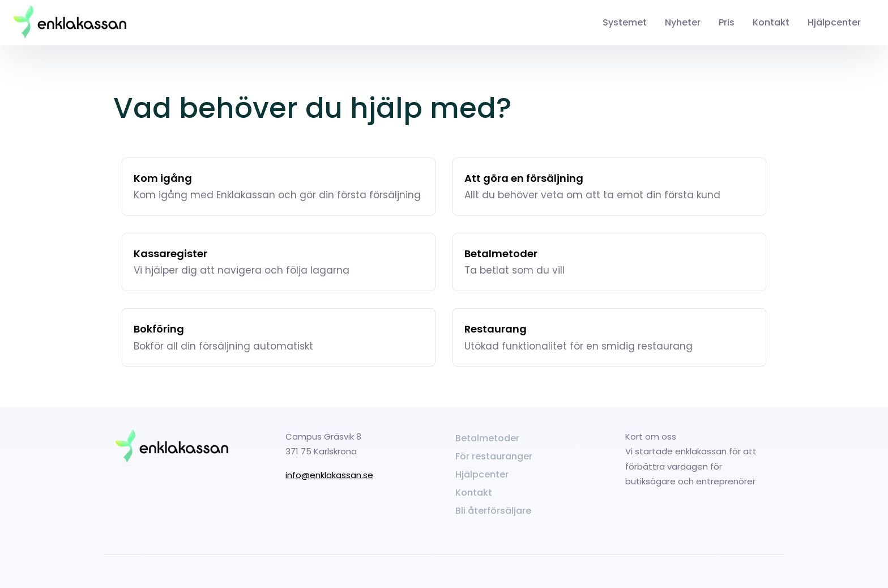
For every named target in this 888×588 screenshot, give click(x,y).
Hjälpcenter (834, 22)
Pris (727, 22)
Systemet (625, 22)
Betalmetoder (487, 438)
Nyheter (683, 22)
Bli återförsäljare (493, 511)
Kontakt (771, 22)
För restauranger (494, 457)
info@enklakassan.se (329, 475)
